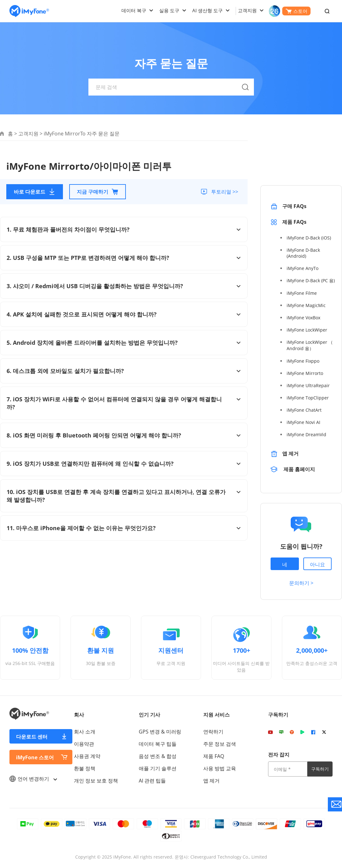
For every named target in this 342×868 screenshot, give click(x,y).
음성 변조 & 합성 (158, 756)
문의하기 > (301, 583)
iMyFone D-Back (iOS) (309, 238)
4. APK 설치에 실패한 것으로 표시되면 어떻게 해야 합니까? (124, 314)
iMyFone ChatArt (304, 410)
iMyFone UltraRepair (308, 385)
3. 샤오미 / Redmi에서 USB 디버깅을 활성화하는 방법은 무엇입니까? (124, 286)
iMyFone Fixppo (303, 361)
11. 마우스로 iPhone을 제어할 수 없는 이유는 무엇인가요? (124, 528)
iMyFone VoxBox (303, 318)
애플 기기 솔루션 (158, 768)
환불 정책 (85, 768)
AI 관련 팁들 (152, 781)
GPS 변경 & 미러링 (160, 732)
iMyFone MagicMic (306, 305)
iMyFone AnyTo (303, 268)
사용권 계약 (87, 756)
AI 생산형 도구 (207, 10)
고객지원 (247, 10)
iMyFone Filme (302, 293)
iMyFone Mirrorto (305, 373)
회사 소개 (85, 732)
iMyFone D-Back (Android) (303, 253)
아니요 (317, 564)
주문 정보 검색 (220, 744)
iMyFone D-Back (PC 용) (311, 280)
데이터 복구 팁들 (158, 744)
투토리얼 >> (224, 192)
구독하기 (320, 769)
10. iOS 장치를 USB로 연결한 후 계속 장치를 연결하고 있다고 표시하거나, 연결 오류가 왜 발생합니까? (124, 496)
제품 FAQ (214, 756)
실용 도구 (169, 10)
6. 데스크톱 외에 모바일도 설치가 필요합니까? (124, 371)
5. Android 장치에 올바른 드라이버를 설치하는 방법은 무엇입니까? (124, 343)
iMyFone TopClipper (308, 398)
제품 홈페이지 (299, 469)
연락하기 (213, 732)
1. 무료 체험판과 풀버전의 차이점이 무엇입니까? (124, 229)
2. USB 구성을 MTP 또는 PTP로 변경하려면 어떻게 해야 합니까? (124, 258)
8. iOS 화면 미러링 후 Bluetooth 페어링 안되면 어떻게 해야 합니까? (124, 435)
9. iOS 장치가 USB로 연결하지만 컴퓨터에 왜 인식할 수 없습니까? (124, 464)
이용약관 (84, 744)
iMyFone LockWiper (307, 330)
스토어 (297, 11)
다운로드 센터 (32, 737)
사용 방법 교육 (220, 768)
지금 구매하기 (98, 192)
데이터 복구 (134, 10)
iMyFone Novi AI (303, 422)
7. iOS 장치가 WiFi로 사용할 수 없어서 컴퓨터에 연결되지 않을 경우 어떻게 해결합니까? (124, 403)
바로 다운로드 (35, 192)
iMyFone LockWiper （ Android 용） (310, 345)
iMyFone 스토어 (35, 757)
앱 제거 (290, 453)
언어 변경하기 (33, 779)
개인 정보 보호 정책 (96, 781)
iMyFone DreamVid (306, 434)
